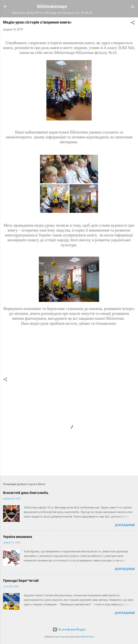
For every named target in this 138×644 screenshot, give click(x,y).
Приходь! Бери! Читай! (21, 581)
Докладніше (125, 525)
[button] (133, 23)
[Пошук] (133, 8)
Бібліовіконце (52, 6)
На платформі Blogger (69, 629)
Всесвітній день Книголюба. (26, 493)
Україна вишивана (18, 537)
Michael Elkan (87, 637)
